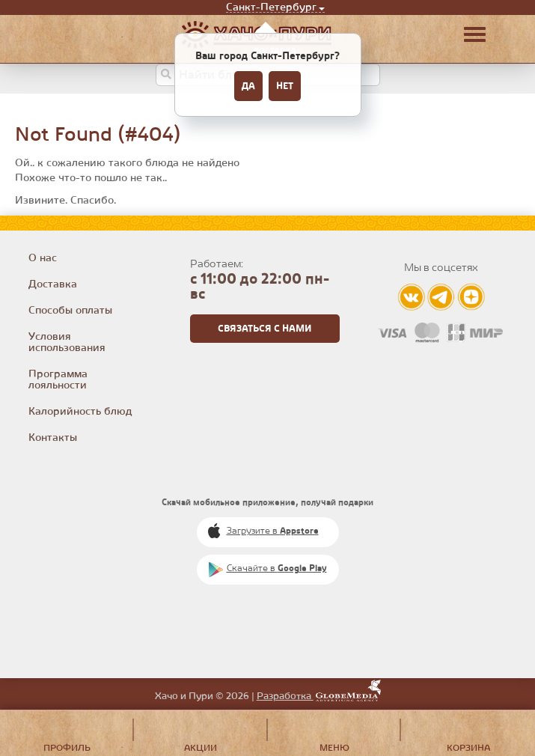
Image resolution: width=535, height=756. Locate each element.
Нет (285, 86)
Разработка (319, 696)
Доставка (53, 284)
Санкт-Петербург (271, 8)
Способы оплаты (70, 311)
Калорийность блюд (80, 412)
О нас (43, 258)
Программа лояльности (58, 380)
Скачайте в (277, 568)
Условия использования (67, 342)
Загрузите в (273, 531)
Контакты (53, 438)
